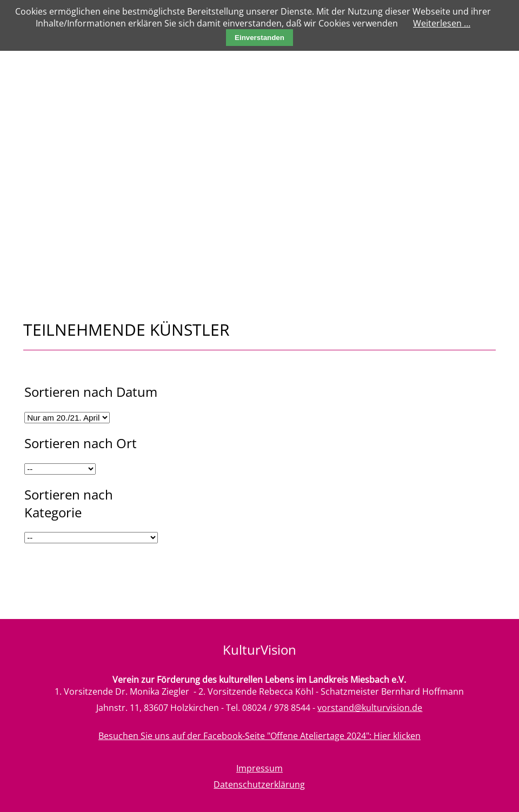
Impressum (259, 768)
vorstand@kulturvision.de (370, 708)
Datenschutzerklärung (259, 784)
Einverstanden (259, 38)
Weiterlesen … (442, 23)
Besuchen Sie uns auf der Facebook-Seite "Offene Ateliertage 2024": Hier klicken (259, 736)
